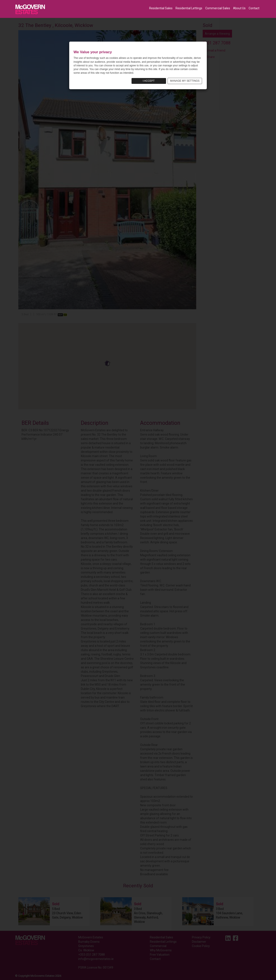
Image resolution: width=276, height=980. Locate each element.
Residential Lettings (189, 8)
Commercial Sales (218, 8)
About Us (239, 8)
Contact (254, 8)
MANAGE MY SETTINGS (185, 81)
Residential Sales (161, 8)
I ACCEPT (149, 81)
